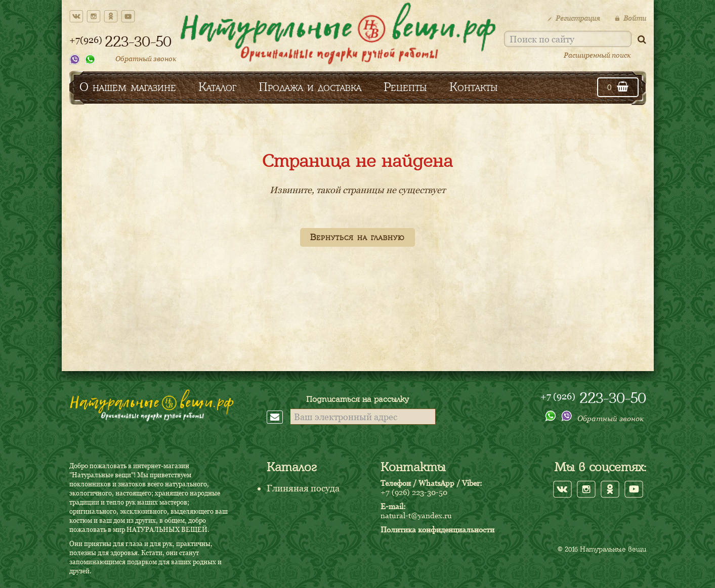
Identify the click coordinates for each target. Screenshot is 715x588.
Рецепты (405, 87)
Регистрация (574, 18)
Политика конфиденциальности (437, 529)
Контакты (474, 87)
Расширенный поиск (597, 55)
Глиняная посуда (303, 488)
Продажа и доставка (310, 87)
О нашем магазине (128, 87)
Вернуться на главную (357, 237)
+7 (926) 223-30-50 (414, 492)
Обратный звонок (146, 58)
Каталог (217, 87)
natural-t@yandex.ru (416, 515)
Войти (630, 18)
